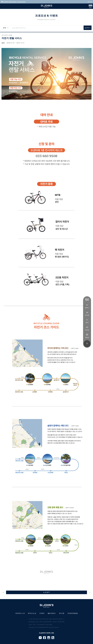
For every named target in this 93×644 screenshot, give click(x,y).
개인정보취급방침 (73, 613)
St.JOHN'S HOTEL (46, 6)
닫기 (90, 2)
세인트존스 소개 (20, 613)
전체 (4, 28)
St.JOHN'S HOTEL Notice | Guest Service (13, 2)
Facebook (45, 638)
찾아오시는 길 (32, 613)
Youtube (40, 638)
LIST (47, 592)
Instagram (49, 638)
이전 (3, 592)
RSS (53, 638)
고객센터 (42, 613)
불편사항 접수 (52, 613)
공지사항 (62, 613)
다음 (90, 592)
